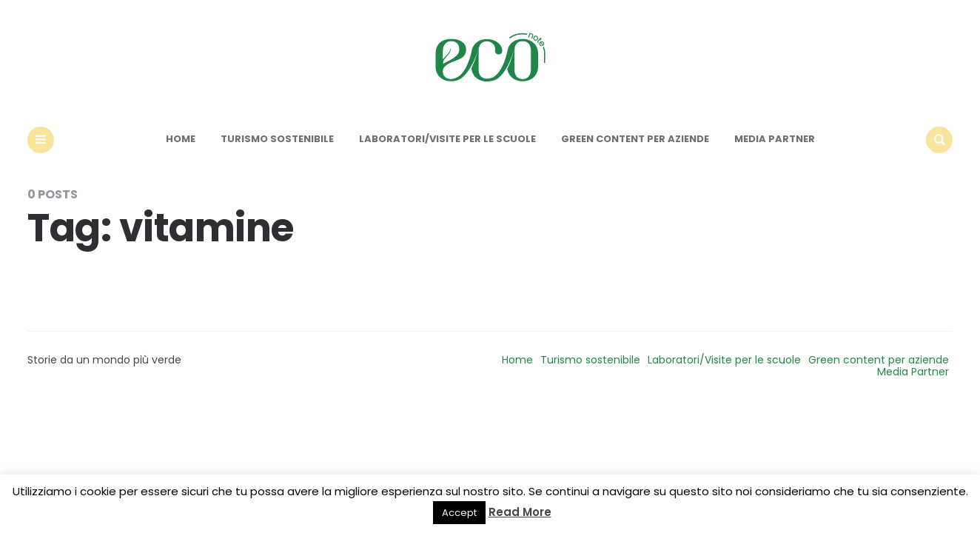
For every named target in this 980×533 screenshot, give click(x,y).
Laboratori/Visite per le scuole (447, 139)
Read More (520, 512)
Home (181, 139)
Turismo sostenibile (277, 139)
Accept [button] (459, 513)
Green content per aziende (635, 139)
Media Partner (775, 139)
